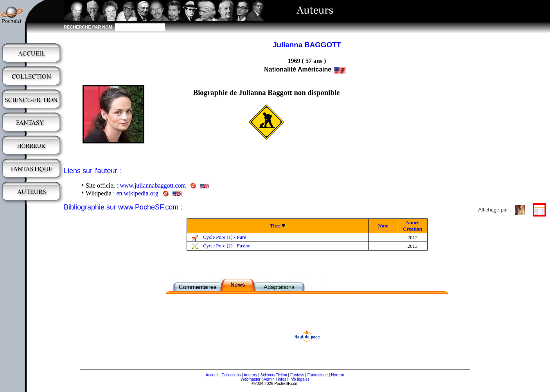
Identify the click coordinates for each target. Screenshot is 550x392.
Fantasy (297, 375)
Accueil (212, 375)
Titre (275, 226)
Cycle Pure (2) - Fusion (227, 246)
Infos (282, 379)
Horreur (338, 375)
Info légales (299, 379)
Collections (231, 375)
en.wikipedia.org (137, 193)
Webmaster (251, 379)
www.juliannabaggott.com (153, 185)
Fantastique (318, 375)
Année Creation (412, 226)
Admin (269, 379)
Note (383, 226)
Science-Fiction (273, 375)
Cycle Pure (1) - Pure (225, 237)
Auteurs (250, 375)
